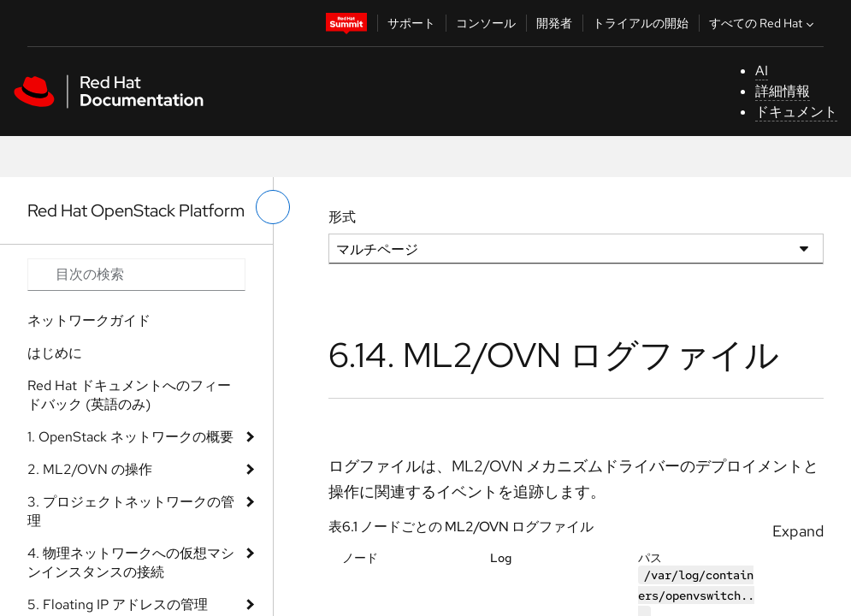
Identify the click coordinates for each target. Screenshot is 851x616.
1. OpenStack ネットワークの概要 (130, 437)
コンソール (486, 23)
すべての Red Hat (763, 23)
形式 (342, 217)
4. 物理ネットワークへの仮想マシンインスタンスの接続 (131, 563)
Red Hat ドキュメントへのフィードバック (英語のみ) (129, 395)
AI (762, 71)
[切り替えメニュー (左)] (273, 207)
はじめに (55, 353)
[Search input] (136, 275)
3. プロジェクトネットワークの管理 (131, 511)
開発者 (554, 23)
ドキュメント (796, 112)
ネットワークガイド (89, 320)
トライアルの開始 (641, 23)
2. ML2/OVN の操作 (90, 469)
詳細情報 (783, 91)
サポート (411, 23)
